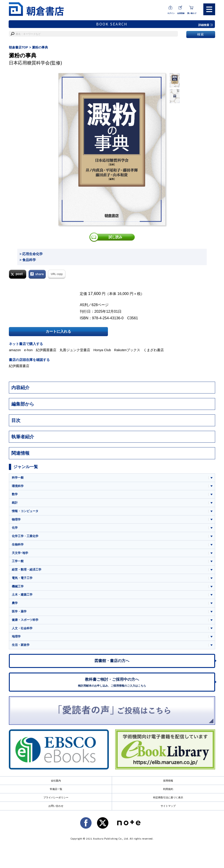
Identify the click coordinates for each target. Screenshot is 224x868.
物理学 (16, 519)
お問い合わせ (56, 809)
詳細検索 (206, 25)
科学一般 (18, 477)
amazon (15, 350)
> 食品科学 (28, 260)
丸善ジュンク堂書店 (75, 350)
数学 (15, 494)
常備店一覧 (56, 792)
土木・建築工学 (22, 596)
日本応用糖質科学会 (29, 63)
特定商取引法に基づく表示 (168, 800)
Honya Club (103, 350)
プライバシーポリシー (56, 800)
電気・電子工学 (22, 579)
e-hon (29, 350)
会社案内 (56, 783)
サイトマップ (168, 809)
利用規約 (168, 792)
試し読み (115, 237)
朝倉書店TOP (19, 47)
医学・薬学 (19, 613)
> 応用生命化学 (31, 254)
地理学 (16, 638)
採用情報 (168, 783)
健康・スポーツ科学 (25, 621)
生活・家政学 (21, 647)
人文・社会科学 (22, 630)
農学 (15, 604)
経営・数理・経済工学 (27, 570)
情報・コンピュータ (25, 511)
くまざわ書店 (155, 350)
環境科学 (18, 486)
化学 (15, 528)
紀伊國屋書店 (47, 350)
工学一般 (18, 562)
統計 (15, 502)
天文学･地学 (20, 553)
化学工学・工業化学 (25, 536)
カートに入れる (58, 331)
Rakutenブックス (128, 350)
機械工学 (18, 587)
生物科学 (18, 545)
